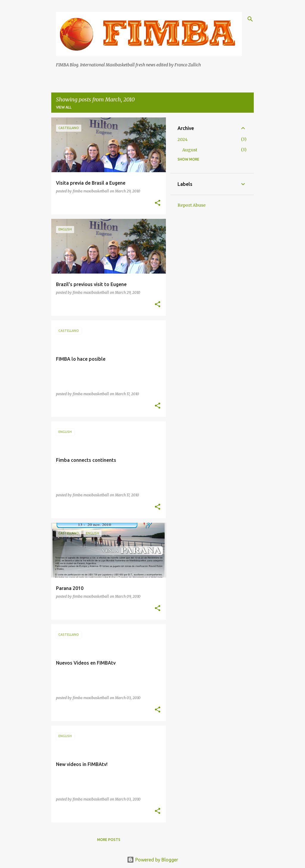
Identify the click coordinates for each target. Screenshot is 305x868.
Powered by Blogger (152, 860)
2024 (183, 139)
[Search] (250, 19)
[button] (158, 203)
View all (64, 107)
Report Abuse (192, 205)
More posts (109, 840)
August (190, 150)
